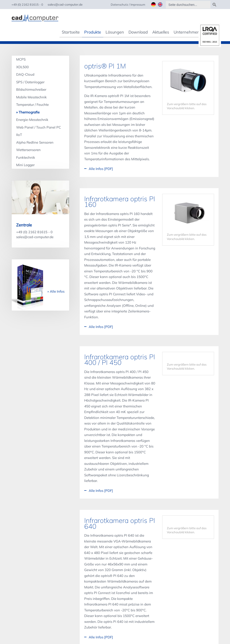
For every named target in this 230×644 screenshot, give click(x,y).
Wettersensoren (28, 150)
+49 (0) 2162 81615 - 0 (34, 232)
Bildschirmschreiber (31, 89)
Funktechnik (26, 157)
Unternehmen (187, 32)
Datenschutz (119, 5)
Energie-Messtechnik (32, 120)
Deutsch (153, 5)
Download (138, 32)
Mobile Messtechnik (31, 97)
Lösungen (115, 32)
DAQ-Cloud (25, 74)
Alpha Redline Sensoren (35, 142)
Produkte (93, 32)
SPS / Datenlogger (30, 82)
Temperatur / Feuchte (32, 105)
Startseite (71, 32)
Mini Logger (25, 165)
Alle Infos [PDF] (101, 169)
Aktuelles (161, 32)
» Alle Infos (56, 291)
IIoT (19, 134)
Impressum (138, 5)
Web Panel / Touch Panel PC (39, 127)
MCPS (21, 59)
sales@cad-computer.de (35, 237)
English (160, 5)
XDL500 (22, 67)
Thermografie (29, 112)
